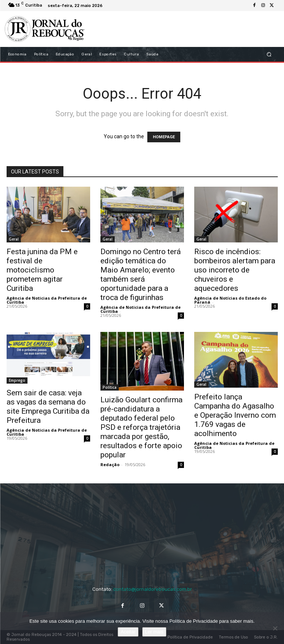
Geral (14, 239)
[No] (275, 628)
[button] (269, 54)
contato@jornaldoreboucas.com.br (153, 589)
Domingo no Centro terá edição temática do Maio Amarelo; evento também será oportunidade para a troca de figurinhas (141, 275)
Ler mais (154, 632)
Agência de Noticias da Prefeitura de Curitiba (47, 300)
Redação (110, 464)
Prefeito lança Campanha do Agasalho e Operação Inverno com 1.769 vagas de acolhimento (235, 415)
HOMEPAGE (164, 137)
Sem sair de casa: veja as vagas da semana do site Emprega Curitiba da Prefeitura (48, 407)
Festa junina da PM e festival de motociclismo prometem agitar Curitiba (42, 270)
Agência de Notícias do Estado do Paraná (230, 300)
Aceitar (128, 632)
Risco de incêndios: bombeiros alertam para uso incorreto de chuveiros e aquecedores (235, 270)
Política (110, 387)
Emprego (17, 380)
